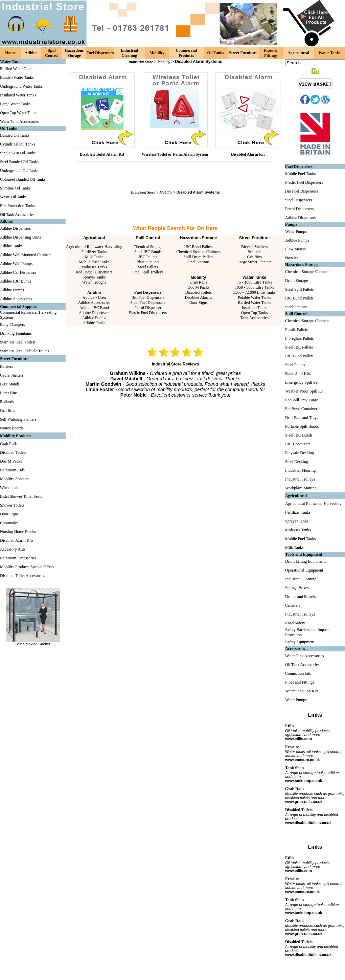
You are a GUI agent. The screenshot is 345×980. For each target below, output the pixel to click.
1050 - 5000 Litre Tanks (254, 287)
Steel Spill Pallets (300, 289)
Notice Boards (12, 428)
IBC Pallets (148, 257)
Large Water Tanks (15, 104)
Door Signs (9, 514)
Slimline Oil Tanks (15, 188)
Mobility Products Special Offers (27, 567)
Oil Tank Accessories (17, 215)
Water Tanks (329, 53)
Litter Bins (9, 393)
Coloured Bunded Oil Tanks (23, 179)
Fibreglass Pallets (299, 338)
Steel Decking (297, 462)
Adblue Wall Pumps (16, 264)
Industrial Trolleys (300, 479)
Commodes (9, 523)
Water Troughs (94, 282)
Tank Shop (294, 768)
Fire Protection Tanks (17, 206)
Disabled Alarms (198, 297)
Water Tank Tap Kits (302, 691)
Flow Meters (295, 249)
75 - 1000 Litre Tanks (254, 282)
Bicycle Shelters (254, 247)
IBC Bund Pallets (199, 247)
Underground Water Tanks (21, 86)
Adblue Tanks (11, 246)
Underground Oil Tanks (19, 171)
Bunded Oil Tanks (15, 135)
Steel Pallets (148, 267)
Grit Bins (7, 410)
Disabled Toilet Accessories (22, 576)
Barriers (7, 366)
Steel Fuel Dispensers (148, 303)
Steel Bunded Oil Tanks (19, 162)
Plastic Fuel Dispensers (148, 313)
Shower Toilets (12, 505)
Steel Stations (199, 262)
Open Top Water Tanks (19, 113)
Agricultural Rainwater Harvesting (94, 247)
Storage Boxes (297, 588)
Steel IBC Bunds (148, 252)
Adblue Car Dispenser (18, 272)
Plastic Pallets (148, 262)
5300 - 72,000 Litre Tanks (255, 292)
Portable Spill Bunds (302, 426)
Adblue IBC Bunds (16, 281)
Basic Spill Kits (298, 374)
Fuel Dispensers (100, 53)
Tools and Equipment (304, 554)
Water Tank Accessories (19, 121)
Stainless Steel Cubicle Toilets (25, 351)
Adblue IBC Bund (94, 308)
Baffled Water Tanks (17, 69)
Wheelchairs (10, 488)
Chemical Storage (148, 247)
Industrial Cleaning (129, 53)
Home (10, 53)
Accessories (295, 649)
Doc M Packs (11, 461)
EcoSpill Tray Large (302, 400)
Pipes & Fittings (271, 53)
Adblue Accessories (16, 299)
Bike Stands (10, 384)
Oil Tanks (216, 53)
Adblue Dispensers (15, 228)
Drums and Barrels (301, 597)
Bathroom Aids (12, 470)
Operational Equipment (304, 570)
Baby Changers (13, 325)
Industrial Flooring (300, 470)
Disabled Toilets (13, 452)
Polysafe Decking (300, 453)
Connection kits (298, 673)
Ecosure (292, 747)
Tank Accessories (254, 318)
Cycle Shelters (12, 375)
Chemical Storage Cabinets (198, 252)
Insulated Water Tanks (18, 95)
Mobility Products (16, 436)
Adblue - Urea (94, 297)
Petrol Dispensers (299, 209)
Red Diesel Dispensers (94, 272)
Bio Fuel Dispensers (148, 297)
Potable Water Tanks (254, 297)
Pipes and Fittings (300, 682)
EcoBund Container (301, 409)
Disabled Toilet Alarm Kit (102, 154)
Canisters (293, 605)
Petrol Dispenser (148, 308)
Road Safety (295, 623)
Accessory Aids (13, 549)
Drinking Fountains (16, 333)
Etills (290, 726)
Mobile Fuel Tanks (94, 262)
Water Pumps (296, 231)
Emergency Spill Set (302, 382)
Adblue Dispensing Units (20, 237)
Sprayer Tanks (94, 277)
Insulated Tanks (254, 308)
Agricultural (298, 53)
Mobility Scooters (15, 479)
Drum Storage (297, 281)
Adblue (31, 53)
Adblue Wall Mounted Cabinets (26, 255)
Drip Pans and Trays (302, 418)
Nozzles (292, 258)
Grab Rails (9, 444)
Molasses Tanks (94, 267)
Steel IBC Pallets (299, 347)
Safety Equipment (300, 642)
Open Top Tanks (255, 313)
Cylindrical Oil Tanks (18, 144)
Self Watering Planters (18, 419)
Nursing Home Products (20, 532)
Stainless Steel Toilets (18, 342)
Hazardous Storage (74, 53)
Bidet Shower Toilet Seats (21, 496)
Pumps (291, 224)
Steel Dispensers (299, 200)
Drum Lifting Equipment (305, 561)
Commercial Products (186, 53)
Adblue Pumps (12, 290)
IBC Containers (298, 444)
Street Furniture (243, 53)
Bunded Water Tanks (17, 77)
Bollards (7, 402)
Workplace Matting (301, 488)
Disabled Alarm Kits (17, 540)
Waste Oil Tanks (13, 197)
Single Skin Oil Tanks (18, 153)
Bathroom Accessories (18, 558)
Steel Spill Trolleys (148, 272)
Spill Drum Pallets (198, 257)
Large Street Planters (254, 262)
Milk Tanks (94, 257)
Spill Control (52, 53)
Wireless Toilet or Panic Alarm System (175, 154)
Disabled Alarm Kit (248, 154)
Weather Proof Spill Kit (304, 391)
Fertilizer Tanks (94, 252)
